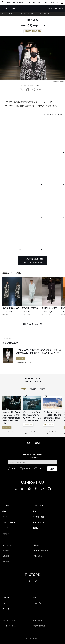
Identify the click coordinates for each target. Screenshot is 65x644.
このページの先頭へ (33, 443)
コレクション (12, 14)
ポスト (35, 511)
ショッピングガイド (10, 620)
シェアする (37, 90)
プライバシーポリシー (40, 551)
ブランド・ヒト (37, 3)
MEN (14, 469)
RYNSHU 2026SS (30, 308)
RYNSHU (47, 14)
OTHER (41, 469)
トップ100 (54, 3)
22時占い (46, 3)
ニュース (8, 3)
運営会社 (6, 562)
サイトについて (8, 545)
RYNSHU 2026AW (11, 308)
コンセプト (37, 603)
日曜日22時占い (9, 522)
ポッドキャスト (39, 522)
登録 (52, 469)
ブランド (6, 598)
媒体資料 (6, 556)
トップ (4, 14)
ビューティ (21, 3)
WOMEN (27, 469)
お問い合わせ (37, 556)
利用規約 (36, 545)
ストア (28, 3)
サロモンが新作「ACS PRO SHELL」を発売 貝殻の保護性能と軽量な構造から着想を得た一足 (12, 418)
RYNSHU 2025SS (50, 308)
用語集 (35, 528)
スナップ (6, 534)
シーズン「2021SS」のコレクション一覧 (30, 14)
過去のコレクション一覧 (33, 324)
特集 (14, 3)
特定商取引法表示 (39, 626)
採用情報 (6, 551)
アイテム (6, 603)
